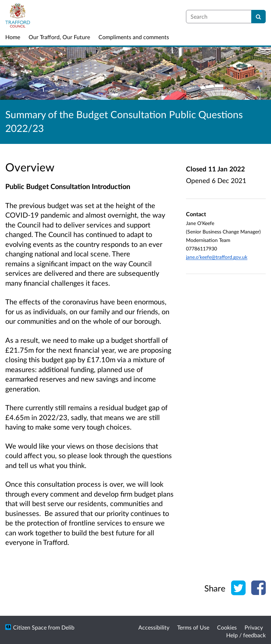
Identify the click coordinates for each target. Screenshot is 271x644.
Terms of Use (193, 627)
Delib (68, 627)
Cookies (227, 627)
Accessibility (154, 627)
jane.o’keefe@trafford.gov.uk (217, 257)
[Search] (258, 17)
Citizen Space (30, 627)
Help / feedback (246, 635)
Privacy (254, 627)
